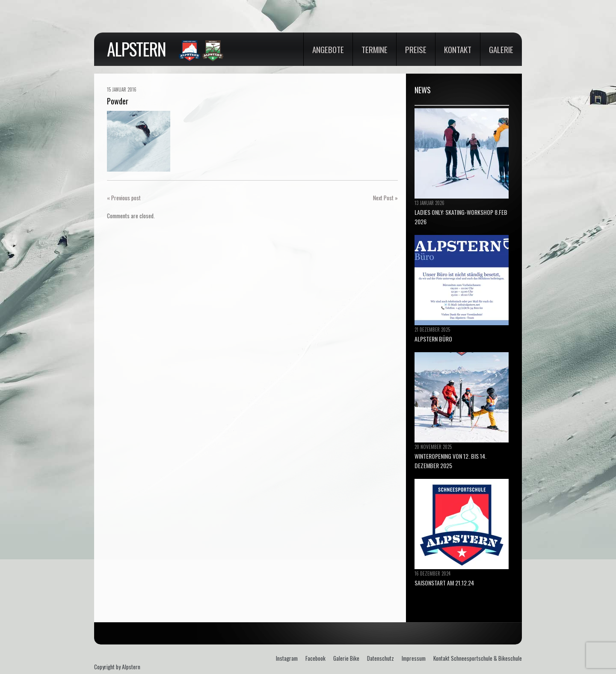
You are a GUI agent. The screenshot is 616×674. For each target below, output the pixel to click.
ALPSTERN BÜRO (433, 339)
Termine (375, 49)
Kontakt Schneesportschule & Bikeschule (478, 658)
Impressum (414, 658)
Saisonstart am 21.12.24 (444, 583)
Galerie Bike (346, 658)
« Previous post (124, 198)
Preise (416, 49)
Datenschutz (381, 658)
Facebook (315, 658)
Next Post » (385, 198)
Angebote (328, 49)
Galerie (501, 49)
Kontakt (458, 49)
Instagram (287, 658)
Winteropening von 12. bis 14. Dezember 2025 (450, 461)
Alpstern (136, 49)
